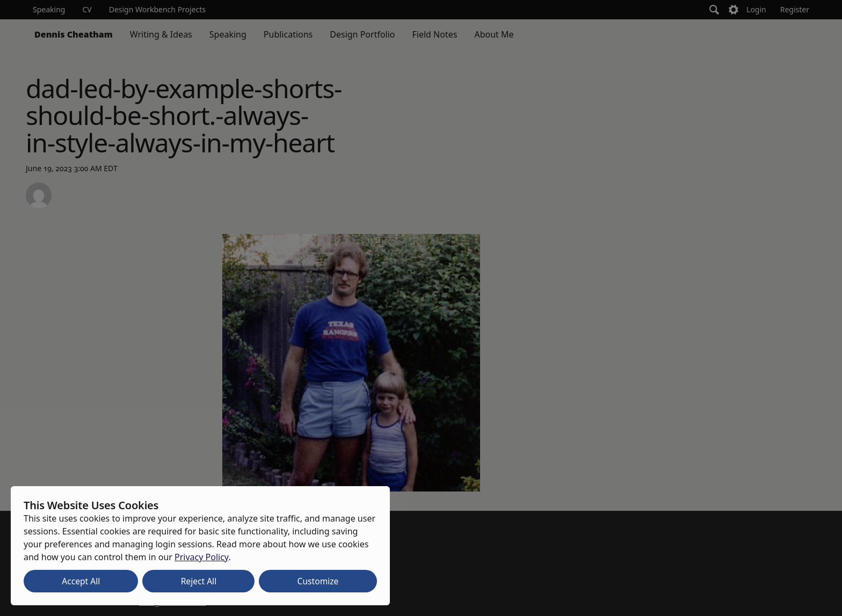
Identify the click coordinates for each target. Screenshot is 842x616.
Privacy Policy (201, 557)
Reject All (199, 581)
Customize (318, 581)
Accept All (81, 581)
